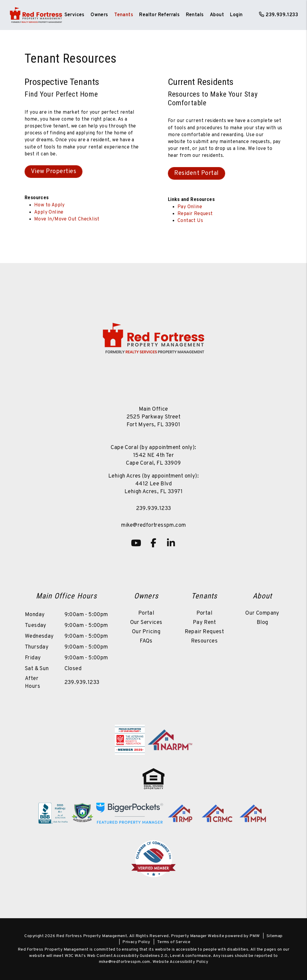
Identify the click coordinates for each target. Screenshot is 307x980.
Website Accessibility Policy (180, 962)
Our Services (146, 623)
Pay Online (190, 207)
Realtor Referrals (159, 15)
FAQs (146, 641)
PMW (255, 936)
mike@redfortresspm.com (154, 525)
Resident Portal (197, 173)
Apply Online (49, 212)
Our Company (262, 613)
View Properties (54, 172)
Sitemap (275, 936)
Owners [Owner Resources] (99, 15)
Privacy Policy (136, 942)
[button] (136, 543)
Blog (262, 623)
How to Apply (49, 205)
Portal (146, 613)
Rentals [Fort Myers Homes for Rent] (195, 15)
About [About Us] (217, 15)
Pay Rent (204, 623)
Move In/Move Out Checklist (67, 219)
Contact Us (190, 221)
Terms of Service (174, 942)
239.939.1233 (282, 15)
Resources (204, 641)
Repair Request (195, 214)
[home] (36, 15)
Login (236, 15)
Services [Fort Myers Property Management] (75, 15)
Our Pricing (146, 632)
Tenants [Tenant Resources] (124, 15)
